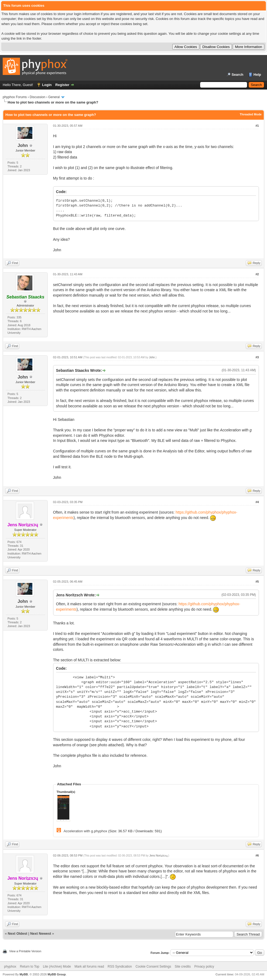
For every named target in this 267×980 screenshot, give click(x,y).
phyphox (10, 967)
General (54, 97)
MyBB (24, 974)
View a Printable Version (25, 951)
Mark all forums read (89, 967)
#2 (257, 274)
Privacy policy (204, 967)
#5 (257, 582)
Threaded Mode (251, 114)
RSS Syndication (120, 967)
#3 (257, 357)
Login (47, 85)
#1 (257, 126)
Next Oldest (18, 933)
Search (237, 75)
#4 (257, 502)
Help (257, 75)
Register (62, 85)
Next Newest (41, 933)
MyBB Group (57, 974)
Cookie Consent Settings (153, 967)
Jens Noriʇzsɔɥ (158, 856)
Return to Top (30, 967)
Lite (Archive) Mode (57, 967)
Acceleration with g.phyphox (85, 831)
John (23, 145)
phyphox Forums (15, 97)
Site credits (183, 967)
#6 (257, 855)
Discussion (37, 97)
